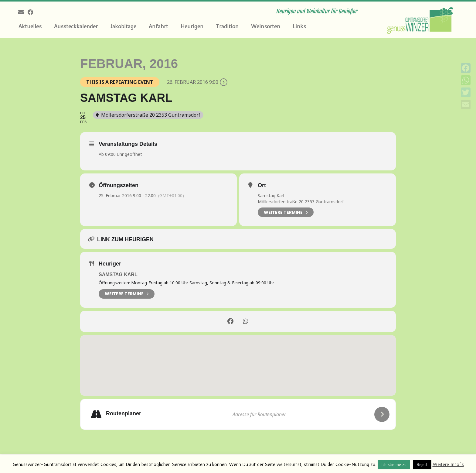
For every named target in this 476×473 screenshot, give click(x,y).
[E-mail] (23, 12)
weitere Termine (127, 294)
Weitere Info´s (448, 464)
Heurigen (192, 26)
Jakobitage (123, 26)
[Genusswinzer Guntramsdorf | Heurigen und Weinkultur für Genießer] (421, 20)
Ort (262, 185)
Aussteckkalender (76, 26)
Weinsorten (265, 26)
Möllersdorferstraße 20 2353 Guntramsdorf (301, 202)
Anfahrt (158, 26)
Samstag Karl (271, 195)
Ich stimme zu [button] (394, 464)
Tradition (227, 26)
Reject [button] (422, 464)
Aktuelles (30, 26)
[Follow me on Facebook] (32, 12)
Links (299, 26)
